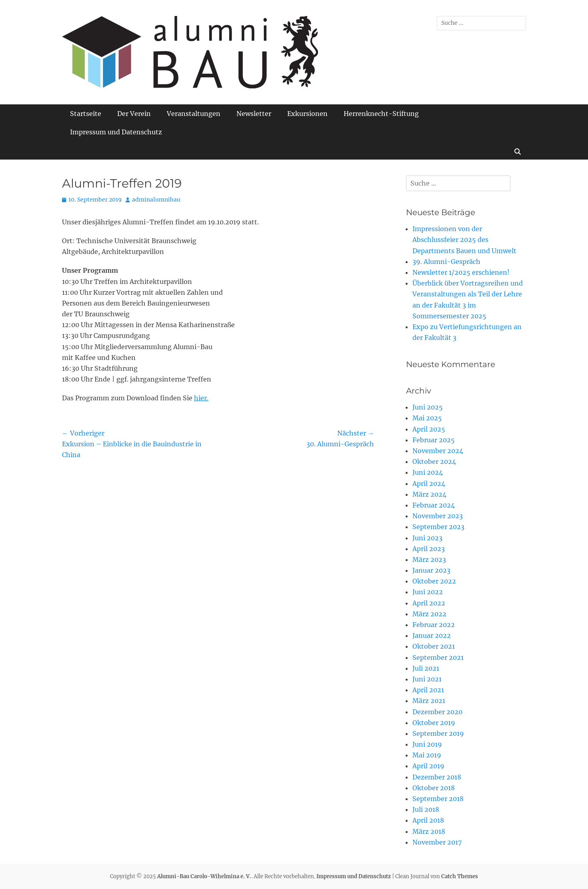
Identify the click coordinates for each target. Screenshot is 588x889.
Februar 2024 (434, 505)
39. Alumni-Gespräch (446, 262)
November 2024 (438, 451)
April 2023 (429, 549)
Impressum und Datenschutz (116, 132)
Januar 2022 (432, 635)
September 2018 (438, 799)
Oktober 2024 (434, 461)
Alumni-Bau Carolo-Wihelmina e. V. (204, 876)
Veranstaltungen (194, 114)
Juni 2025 (428, 407)
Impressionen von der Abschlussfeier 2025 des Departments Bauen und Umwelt (464, 240)
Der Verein (134, 114)
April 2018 (428, 820)
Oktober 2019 (434, 723)
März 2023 (429, 559)
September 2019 (438, 733)
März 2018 (429, 831)
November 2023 (438, 516)
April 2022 (429, 603)
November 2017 (437, 842)
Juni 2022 (428, 592)
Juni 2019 (427, 744)
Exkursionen (307, 114)
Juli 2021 (426, 668)
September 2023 (438, 527)
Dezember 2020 (437, 712)
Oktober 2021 (434, 646)
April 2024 (429, 483)
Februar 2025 (434, 440)
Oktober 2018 (434, 788)
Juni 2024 (428, 472)
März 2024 (429, 494)
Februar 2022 (434, 625)
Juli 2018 (426, 809)
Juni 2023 (427, 538)
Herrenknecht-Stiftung (381, 114)
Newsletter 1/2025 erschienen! (461, 272)
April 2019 (428, 766)
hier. (201, 398)
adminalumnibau (156, 200)
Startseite (86, 114)
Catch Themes (460, 876)
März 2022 (429, 614)
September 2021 (438, 657)
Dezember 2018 (437, 777)
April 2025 (429, 429)
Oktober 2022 (434, 581)
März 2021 (429, 701)
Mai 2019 (427, 755)
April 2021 (428, 690)
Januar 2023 (431, 570)
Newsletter (254, 114)
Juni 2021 (427, 679)
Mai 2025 (427, 418)
